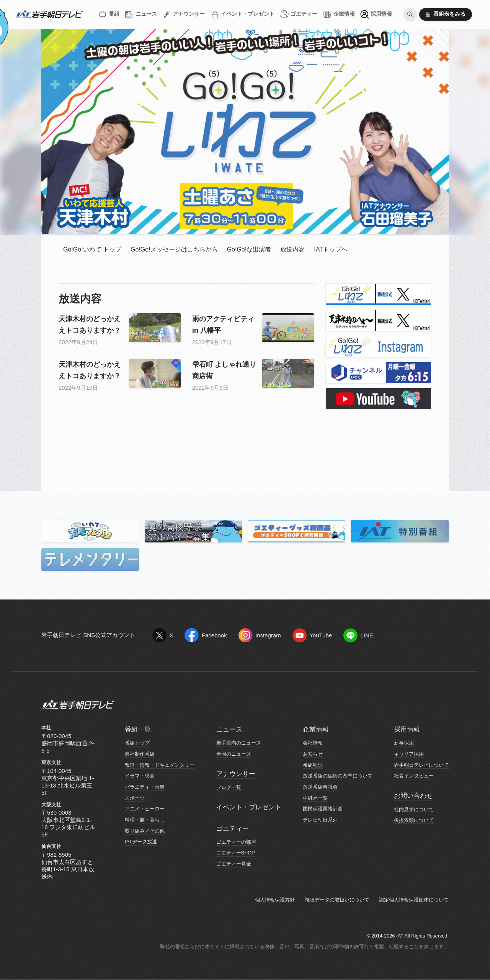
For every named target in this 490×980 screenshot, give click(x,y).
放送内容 (292, 249)
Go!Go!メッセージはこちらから (174, 249)
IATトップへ (331, 249)
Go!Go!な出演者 (249, 249)
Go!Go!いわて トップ (92, 249)
